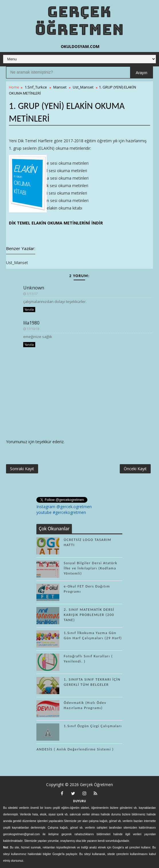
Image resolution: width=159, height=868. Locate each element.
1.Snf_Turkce (36, 87)
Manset (60, 87)
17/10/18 (33, 329)
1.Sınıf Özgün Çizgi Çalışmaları (93, 726)
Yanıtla (29, 310)
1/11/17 (32, 294)
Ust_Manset (83, 87)
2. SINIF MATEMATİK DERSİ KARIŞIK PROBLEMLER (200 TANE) (89, 615)
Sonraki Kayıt (22, 469)
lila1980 (31, 323)
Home (14, 87)
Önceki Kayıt (135, 469)
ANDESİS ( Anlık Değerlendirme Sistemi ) (75, 749)
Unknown (34, 288)
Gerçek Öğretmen (79, 21)
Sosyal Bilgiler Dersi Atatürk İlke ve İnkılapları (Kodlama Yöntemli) (90, 568)
